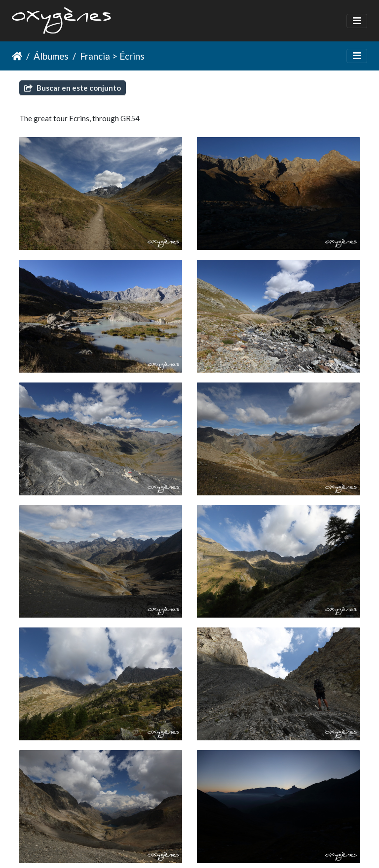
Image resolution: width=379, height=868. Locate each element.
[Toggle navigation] (357, 21)
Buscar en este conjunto (73, 88)
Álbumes (51, 56)
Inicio (17, 56)
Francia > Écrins (112, 56)
